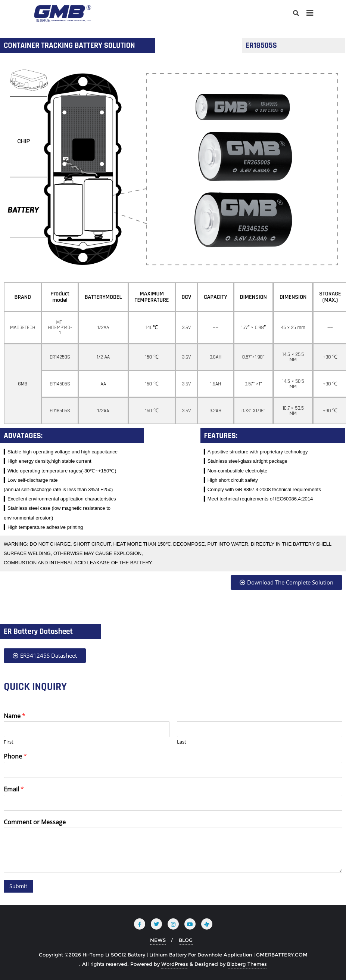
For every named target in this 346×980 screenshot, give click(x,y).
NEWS (158, 940)
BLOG (186, 940)
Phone (15, 756)
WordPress (175, 964)
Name (15, 716)
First (9, 742)
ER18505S (261, 45)
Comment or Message (35, 822)
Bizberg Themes (247, 964)
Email (14, 789)
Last (182, 742)
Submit (18, 886)
